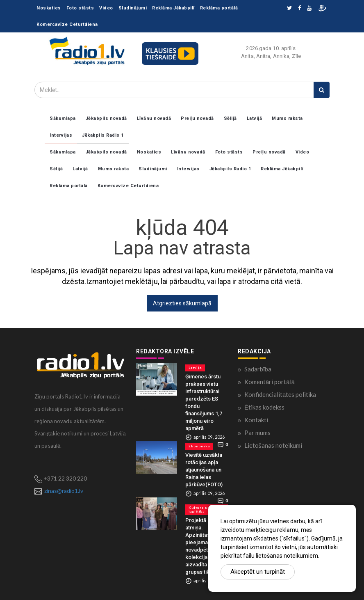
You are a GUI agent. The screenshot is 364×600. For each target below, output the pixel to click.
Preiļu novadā (197, 118)
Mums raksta (287, 118)
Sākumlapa (63, 118)
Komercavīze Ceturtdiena (67, 24)
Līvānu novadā (154, 118)
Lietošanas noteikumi (273, 445)
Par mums (257, 433)
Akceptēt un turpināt (258, 572)
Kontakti (256, 420)
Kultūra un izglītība (199, 510)
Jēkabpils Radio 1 (103, 135)
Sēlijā (230, 118)
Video (106, 8)
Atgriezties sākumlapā (182, 303)
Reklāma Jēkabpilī (173, 8)
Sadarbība (258, 369)
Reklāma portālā (219, 8)
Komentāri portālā (270, 382)
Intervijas (61, 135)
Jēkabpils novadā (106, 118)
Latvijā (255, 118)
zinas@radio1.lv (64, 491)
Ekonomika (199, 446)
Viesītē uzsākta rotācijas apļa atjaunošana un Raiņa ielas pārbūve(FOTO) (204, 470)
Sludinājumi (133, 8)
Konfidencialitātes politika (280, 394)
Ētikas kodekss (264, 407)
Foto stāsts (80, 8)
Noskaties (49, 8)
